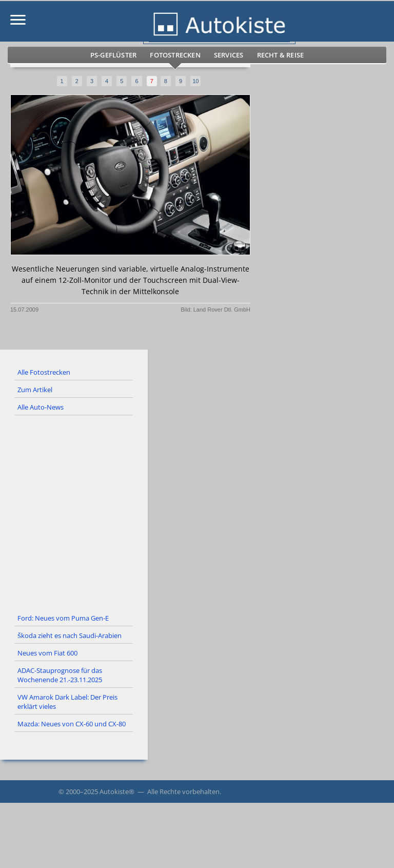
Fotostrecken (175, 55)
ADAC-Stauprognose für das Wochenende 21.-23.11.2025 (60, 675)
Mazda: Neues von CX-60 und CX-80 (72, 724)
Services (229, 55)
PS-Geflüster (113, 55)
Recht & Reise (281, 55)
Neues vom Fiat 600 (47, 653)
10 (195, 81)
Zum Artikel (35, 390)
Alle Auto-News (41, 407)
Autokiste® (117, 792)
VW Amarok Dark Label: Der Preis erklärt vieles (67, 702)
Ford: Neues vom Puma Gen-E (63, 618)
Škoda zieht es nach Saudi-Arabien (70, 635)
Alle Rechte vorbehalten (183, 792)
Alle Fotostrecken (44, 372)
